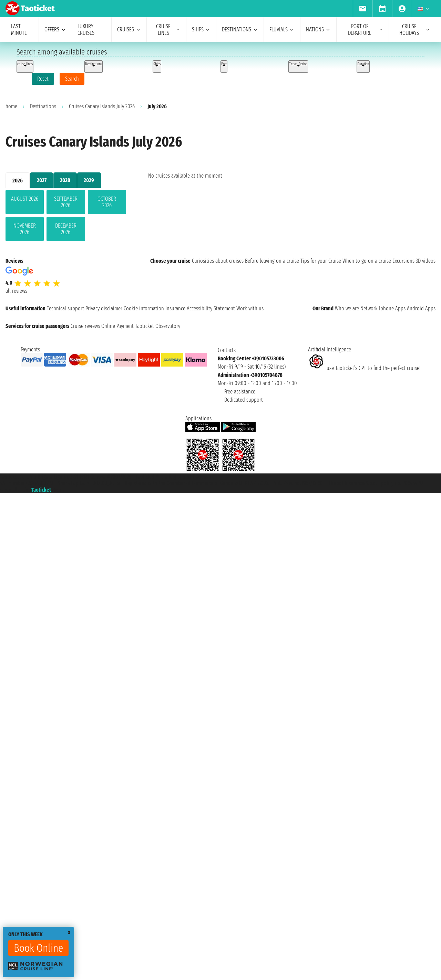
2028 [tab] (65, 180)
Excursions (403, 261)
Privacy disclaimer (104, 308)
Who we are (347, 308)
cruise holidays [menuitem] (415, 30)
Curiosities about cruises (218, 261)
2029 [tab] (89, 180)
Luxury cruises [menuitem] (86, 30)
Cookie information (144, 308)
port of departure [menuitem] (366, 30)
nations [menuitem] (318, 29)
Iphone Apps (392, 308)
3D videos (426, 261)
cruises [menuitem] (129, 29)
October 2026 (107, 202)
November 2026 (25, 229)
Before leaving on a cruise (272, 261)
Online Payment (117, 326)
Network (369, 308)
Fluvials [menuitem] (282, 29)
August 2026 (25, 199)
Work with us (250, 308)
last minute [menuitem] (19, 30)
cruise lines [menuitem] (168, 30)
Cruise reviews (85, 326)
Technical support (65, 308)
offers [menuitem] (55, 29)
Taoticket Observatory (158, 326)
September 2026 (66, 202)
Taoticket (41, 490)
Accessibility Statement (211, 308)
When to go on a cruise (367, 261)
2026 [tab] (18, 181)
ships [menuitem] (201, 29)
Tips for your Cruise (321, 261)
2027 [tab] (42, 180)
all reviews (16, 291)
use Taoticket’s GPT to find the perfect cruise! (364, 368)
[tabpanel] (66, 217)
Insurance (175, 308)
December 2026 (66, 229)
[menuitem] (363, 9)
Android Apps (421, 308)
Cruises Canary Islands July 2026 (102, 106)
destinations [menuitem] (240, 29)
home (11, 106)
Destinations (43, 106)
